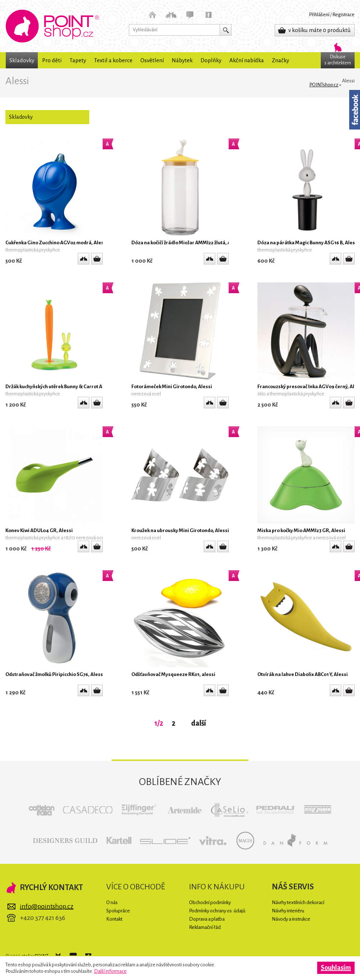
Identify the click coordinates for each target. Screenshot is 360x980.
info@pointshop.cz (47, 906)
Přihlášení (319, 15)
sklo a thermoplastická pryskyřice (291, 394)
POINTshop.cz (52, 26)
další (199, 723)
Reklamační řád (205, 927)
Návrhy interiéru (288, 911)
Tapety (78, 60)
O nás (112, 902)
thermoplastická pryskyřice (33, 250)
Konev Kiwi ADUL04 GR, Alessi (39, 530)
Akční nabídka (247, 60)
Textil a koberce (113, 60)
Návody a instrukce (291, 919)
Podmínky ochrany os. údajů (217, 911)
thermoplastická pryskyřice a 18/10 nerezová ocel (55, 538)
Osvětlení (152, 60)
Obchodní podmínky (210, 902)
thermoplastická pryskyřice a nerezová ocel (301, 538)
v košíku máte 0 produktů (319, 30)
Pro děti (52, 60)
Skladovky (22, 60)
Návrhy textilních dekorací (298, 902)
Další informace (110, 971)
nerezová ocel (146, 394)
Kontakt (114, 919)
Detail (97, 259)
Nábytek (182, 60)
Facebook (355, 110)
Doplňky (211, 60)
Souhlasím (336, 968)
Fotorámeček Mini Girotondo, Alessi (172, 387)
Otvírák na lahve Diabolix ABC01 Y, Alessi (303, 674)
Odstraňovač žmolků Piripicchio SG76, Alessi (55, 674)
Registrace (343, 15)
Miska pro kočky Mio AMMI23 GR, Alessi (301, 530)
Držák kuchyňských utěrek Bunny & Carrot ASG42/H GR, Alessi (74, 387)
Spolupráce (118, 911)
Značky (280, 60)
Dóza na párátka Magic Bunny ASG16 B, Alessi (308, 243)
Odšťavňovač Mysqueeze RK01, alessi (173, 674)
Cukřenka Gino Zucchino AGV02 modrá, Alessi (57, 243)
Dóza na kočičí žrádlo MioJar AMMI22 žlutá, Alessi (186, 243)
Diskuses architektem (338, 60)
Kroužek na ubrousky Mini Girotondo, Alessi (180, 530)
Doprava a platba (207, 919)
